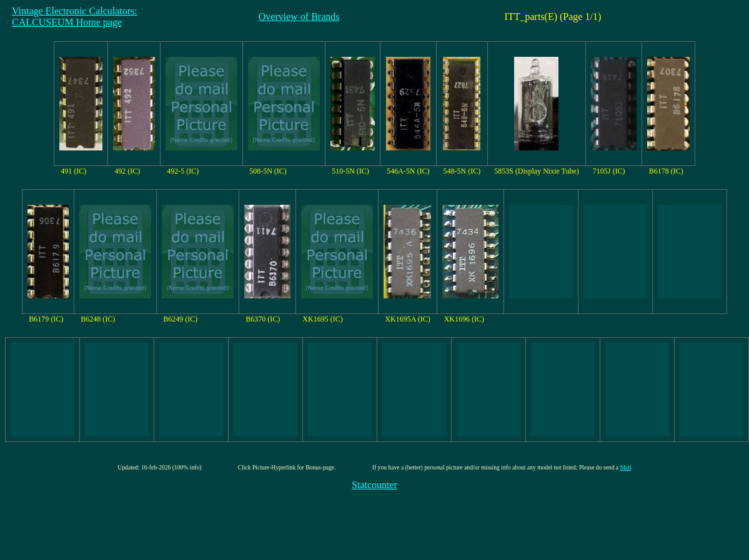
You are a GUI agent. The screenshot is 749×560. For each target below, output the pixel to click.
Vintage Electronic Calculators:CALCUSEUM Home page (75, 17)
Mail (626, 467)
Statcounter (374, 485)
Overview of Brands (299, 17)
